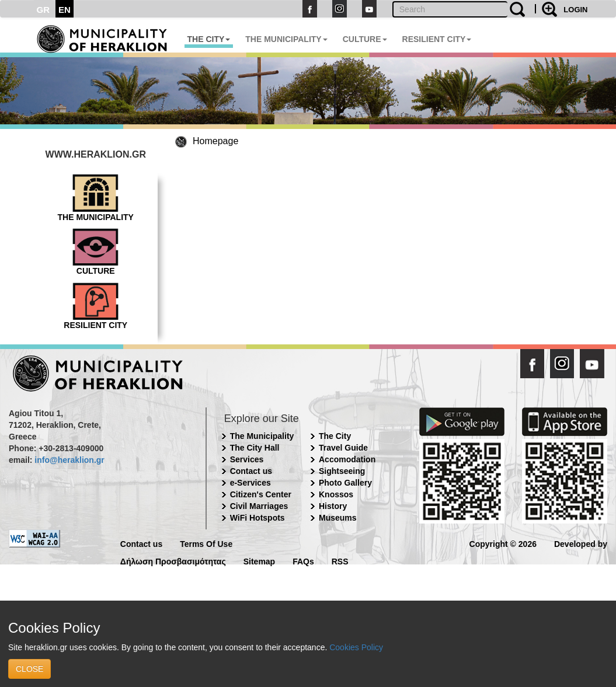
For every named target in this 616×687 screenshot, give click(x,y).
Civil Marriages (259, 506)
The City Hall (255, 448)
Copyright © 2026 (503, 543)
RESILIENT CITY (437, 39)
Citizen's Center (261, 494)
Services (247, 459)
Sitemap (259, 561)
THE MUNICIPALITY (286, 39)
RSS (340, 561)
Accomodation (347, 459)
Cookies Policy (356, 647)
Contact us (251, 471)
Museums (338, 518)
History (333, 506)
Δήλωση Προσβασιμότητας (173, 561)
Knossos (336, 494)
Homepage (215, 141)
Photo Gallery (345, 483)
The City (335, 436)
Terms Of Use (206, 543)
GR (43, 10)
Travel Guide (343, 448)
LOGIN (575, 10)
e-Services (250, 483)
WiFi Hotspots (257, 518)
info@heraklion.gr (69, 460)
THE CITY (209, 39)
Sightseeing (342, 471)
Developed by (581, 543)
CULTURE (365, 39)
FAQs (303, 561)
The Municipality (262, 436)
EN (65, 10)
